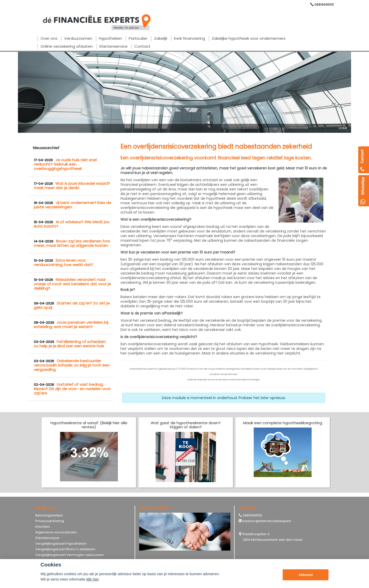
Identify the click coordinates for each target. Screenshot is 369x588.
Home (343, 128)
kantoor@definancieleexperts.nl (269, 521)
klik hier (93, 579)
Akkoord (306, 575)
